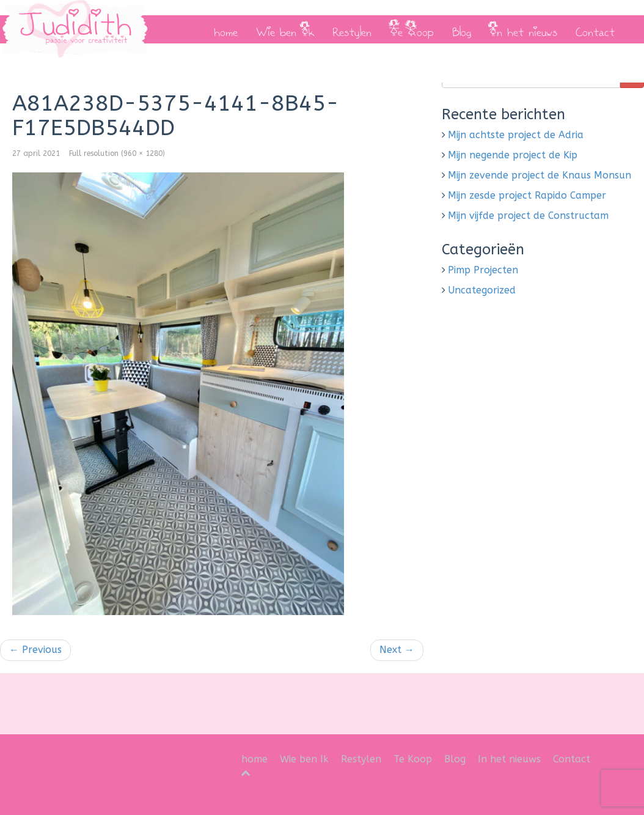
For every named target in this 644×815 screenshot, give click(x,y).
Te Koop (412, 29)
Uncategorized (482, 290)
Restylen (352, 29)
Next (397, 650)
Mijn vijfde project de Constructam (528, 216)
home (226, 29)
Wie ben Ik (285, 29)
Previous (35, 650)
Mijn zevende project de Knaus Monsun (540, 175)
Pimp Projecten (483, 270)
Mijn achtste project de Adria (516, 135)
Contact (595, 29)
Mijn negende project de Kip (513, 155)
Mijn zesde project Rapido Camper (527, 195)
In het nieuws (523, 29)
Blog (462, 29)
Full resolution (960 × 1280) (117, 153)
